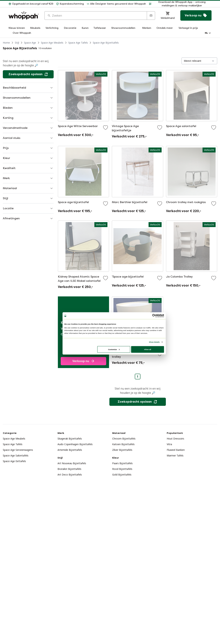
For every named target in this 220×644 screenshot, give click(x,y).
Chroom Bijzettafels (124, 439)
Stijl (17, 43)
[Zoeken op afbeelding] (151, 16)
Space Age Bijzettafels (106, 43)
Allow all (147, 349)
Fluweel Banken (176, 450)
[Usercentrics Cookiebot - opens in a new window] (154, 316)
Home (6, 43)
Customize (114, 349)
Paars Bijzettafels (122, 463)
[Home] (24, 15)
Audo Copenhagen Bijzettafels (75, 444)
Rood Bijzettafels (122, 469)
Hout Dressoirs (175, 439)
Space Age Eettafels (14, 461)
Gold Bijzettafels (122, 475)
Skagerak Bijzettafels (70, 439)
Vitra (169, 444)
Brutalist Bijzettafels (69, 469)
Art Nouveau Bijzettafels (72, 463)
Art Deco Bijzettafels (70, 475)
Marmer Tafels (175, 455)
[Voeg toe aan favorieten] (106, 128)
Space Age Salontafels (16, 455)
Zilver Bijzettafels (122, 450)
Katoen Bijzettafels (123, 444)
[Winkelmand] (168, 16)
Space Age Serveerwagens (18, 450)
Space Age (30, 43)
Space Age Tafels (78, 43)
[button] (31, 4)
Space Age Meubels (52, 43)
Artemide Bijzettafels (70, 450)
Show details (154, 342)
